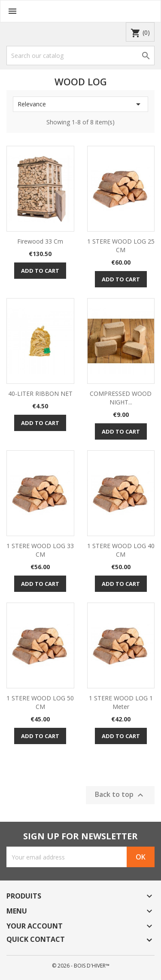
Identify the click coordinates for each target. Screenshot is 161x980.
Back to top (120, 795)
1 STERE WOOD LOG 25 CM (121, 246)
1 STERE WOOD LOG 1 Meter (121, 702)
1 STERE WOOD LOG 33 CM (40, 550)
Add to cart (40, 271)
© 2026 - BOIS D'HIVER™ (81, 966)
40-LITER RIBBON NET (40, 394)
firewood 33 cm (40, 241)
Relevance (80, 104)
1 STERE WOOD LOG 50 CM (40, 702)
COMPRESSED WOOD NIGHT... (121, 398)
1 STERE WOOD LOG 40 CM (121, 550)
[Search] (80, 56)
